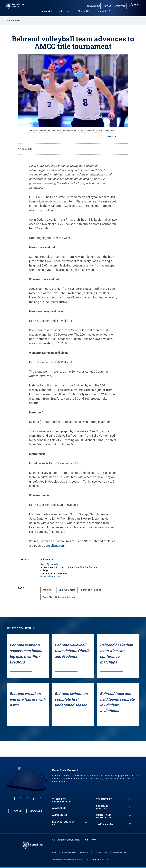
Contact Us (93, 6)
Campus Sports (67, 590)
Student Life (84, 12)
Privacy (55, 852)
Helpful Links (105, 824)
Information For (104, 12)
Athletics (48, 590)
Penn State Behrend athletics (59, 597)
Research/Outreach (63, 823)
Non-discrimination (69, 852)
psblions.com (56, 546)
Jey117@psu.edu (49, 564)
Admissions (65, 12)
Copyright (97, 852)
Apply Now (119, 6)
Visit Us (106, 6)
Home (9, 20)
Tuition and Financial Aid (104, 816)
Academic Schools (102, 807)
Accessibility (85, 852)
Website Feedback (119, 852)
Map (107, 852)
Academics (47, 12)
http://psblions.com (50, 576)
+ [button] (86, 800)
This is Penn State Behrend (61, 800)
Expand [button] (110, 136)
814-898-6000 (91, 840)
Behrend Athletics (91, 590)
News (18, 20)
